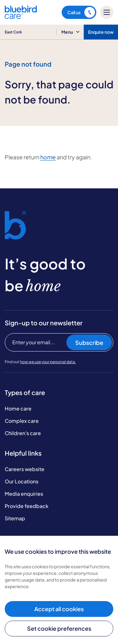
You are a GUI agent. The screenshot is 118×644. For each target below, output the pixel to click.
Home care (18, 408)
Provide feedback (27, 506)
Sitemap (15, 518)
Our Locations (22, 481)
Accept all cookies (59, 609)
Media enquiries (24, 494)
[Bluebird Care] (21, 17)
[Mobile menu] (107, 12)
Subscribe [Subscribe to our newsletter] (89, 343)
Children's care (23, 433)
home (48, 157)
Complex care (22, 421)
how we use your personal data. (48, 362)
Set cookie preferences (59, 628)
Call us (81, 12)
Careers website (25, 469)
